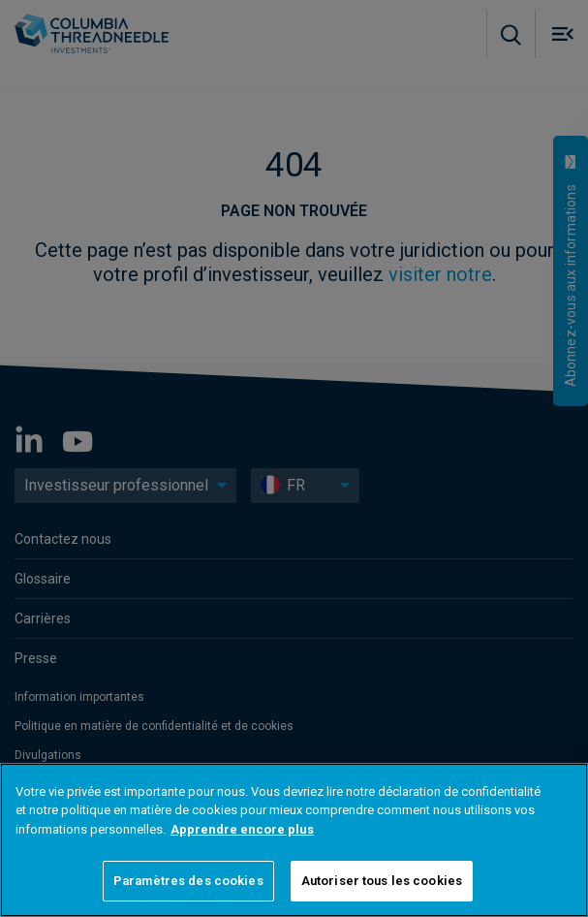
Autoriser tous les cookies (382, 881)
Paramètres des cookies (188, 881)
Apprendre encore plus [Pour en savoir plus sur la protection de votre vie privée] (242, 829)
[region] (294, 840)
